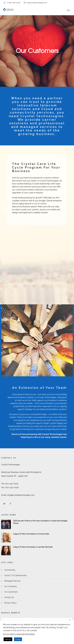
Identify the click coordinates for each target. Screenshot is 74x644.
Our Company (10, 586)
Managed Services (12, 581)
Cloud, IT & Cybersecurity (15, 575)
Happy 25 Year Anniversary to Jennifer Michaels (33, 547)
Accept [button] (18, 639)
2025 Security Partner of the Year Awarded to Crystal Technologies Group (40, 522)
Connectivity (10, 570)
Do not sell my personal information (19, 634)
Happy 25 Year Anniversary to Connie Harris (31, 534)
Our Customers (11, 592)
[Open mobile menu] (69, 10)
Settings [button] (8, 639)
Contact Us (9, 597)
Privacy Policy (10, 603)
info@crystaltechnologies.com (37, 3)
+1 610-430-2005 (13, 3)
